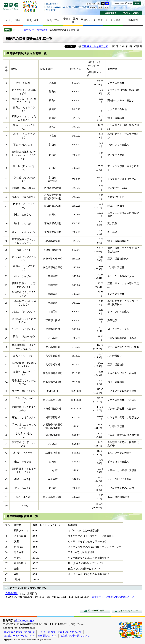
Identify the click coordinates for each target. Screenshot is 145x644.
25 (6, 303)
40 (6, 435)
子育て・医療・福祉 (73, 20)
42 (6, 453)
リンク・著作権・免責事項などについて (60, 632)
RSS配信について (48, 636)
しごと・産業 (113, 20)
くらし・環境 (13, 20)
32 (6, 365)
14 (6, 206)
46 (6, 488)
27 (6, 320)
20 (6, 259)
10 (6, 168)
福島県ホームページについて (19, 636)
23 (6, 285)
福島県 (11, 6)
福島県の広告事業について (75, 636)
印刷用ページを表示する (95, 46)
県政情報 (133, 20)
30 (6, 347)
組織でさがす (110, 13)
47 (6, 497)
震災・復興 (33, 20)
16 (6, 223)
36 (6, 400)
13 (6, 197)
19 (6, 250)
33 (6, 373)
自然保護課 (42, 30)
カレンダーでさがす (132, 13)
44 (6, 470)
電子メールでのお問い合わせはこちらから (115, 597)
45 (6, 479)
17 (6, 232)
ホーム (16, 30)
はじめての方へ (67, 4)
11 (6, 179)
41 (6, 444)
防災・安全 (53, 20)
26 (6, 312)
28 (6, 329)
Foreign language (67, 7)
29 (6, 338)
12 (6, 188)
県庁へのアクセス (25, 621)
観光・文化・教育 (93, 20)
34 (6, 382)
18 (6, 241)
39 (6, 426)
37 (6, 409)
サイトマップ (67, 10)
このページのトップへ (127, 610)
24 (6, 294)
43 (6, 462)
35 (6, 391)
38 (6, 417)
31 (6, 356)
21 (6, 267)
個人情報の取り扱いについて (19, 632)
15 (6, 214)
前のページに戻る (95, 610)
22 (6, 276)
